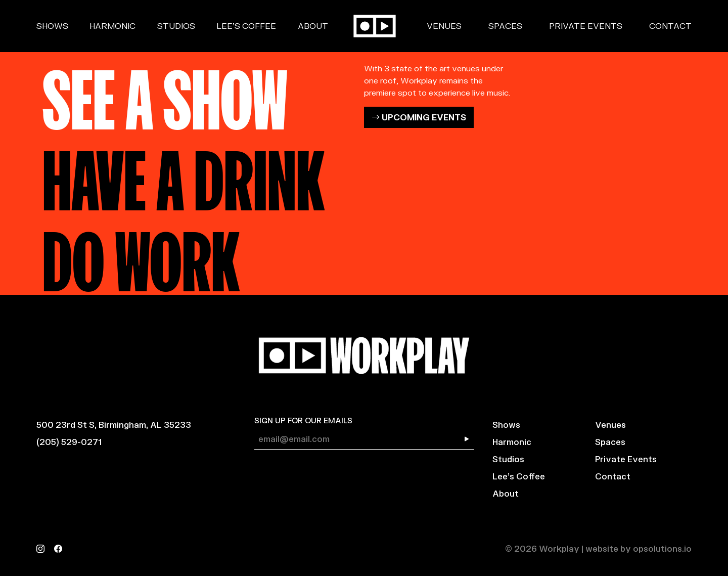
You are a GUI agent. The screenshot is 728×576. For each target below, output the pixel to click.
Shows (52, 26)
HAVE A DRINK (184, 173)
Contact (670, 26)
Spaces (505, 26)
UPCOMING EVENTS (419, 117)
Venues (444, 26)
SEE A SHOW (165, 93)
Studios (176, 26)
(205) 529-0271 (69, 442)
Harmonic (112, 26)
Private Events (586, 26)
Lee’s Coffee (246, 26)
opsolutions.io (662, 548)
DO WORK (141, 254)
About (313, 26)
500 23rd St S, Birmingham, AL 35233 (114, 425)
